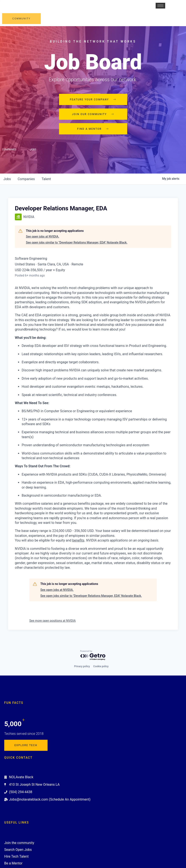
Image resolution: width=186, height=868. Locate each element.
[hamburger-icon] (160, 6)
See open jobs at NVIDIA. (43, 237)
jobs (7, 179)
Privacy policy (82, 666)
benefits (78, 540)
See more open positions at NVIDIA (52, 621)
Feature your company (93, 100)
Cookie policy (101, 666)
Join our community (93, 114)
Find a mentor (93, 129)
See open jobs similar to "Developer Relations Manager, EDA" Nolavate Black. (77, 242)
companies (26, 179)
